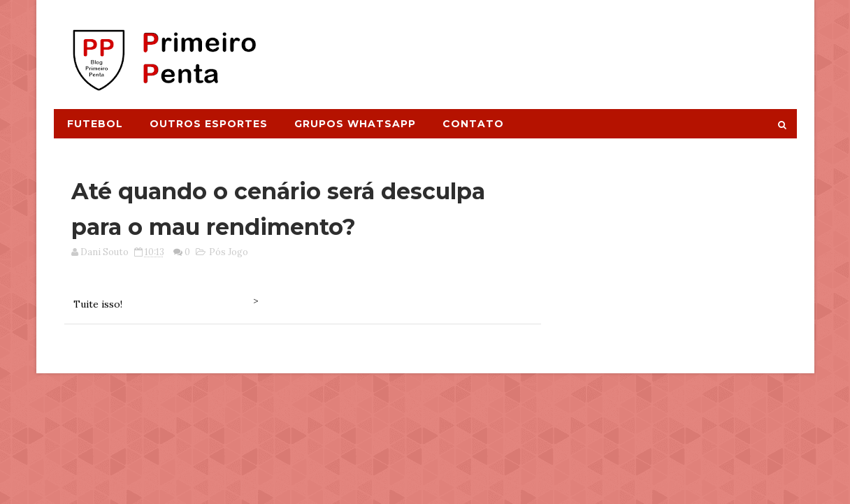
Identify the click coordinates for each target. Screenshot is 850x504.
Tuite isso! (98, 304)
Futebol (95, 124)
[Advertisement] (541, 47)
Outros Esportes (209, 124)
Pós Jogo (229, 252)
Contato (473, 124)
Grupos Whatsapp (355, 124)
